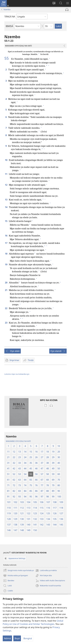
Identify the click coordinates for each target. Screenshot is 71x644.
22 (6, 308)
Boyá (17, 638)
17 (6, 243)
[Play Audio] (67, 10)
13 (6, 200)
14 (6, 207)
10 (6, 160)
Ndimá (7, 638)
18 (6, 254)
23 (6, 323)
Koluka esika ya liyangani (16, 576)
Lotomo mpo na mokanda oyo (17, 374)
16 (6, 236)
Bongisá (28, 638)
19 (6, 264)
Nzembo (7, 9)
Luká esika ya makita (46, 570)
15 (6, 221)
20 (6, 283)
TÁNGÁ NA (10, 17)
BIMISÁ (9, 26)
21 (6, 290)
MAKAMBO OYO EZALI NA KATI (18, 441)
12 (6, 185)
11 (6, 174)
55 (8, 58)
